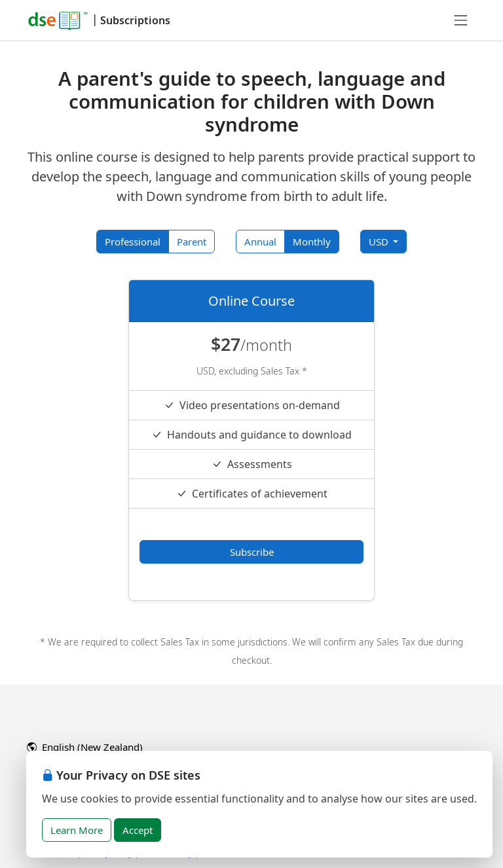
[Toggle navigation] (461, 20)
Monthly (312, 242)
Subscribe (252, 552)
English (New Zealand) (85, 747)
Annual (260, 242)
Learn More (77, 830)
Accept (138, 830)
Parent (192, 242)
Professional (133, 242)
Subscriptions (135, 20)
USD (380, 242)
